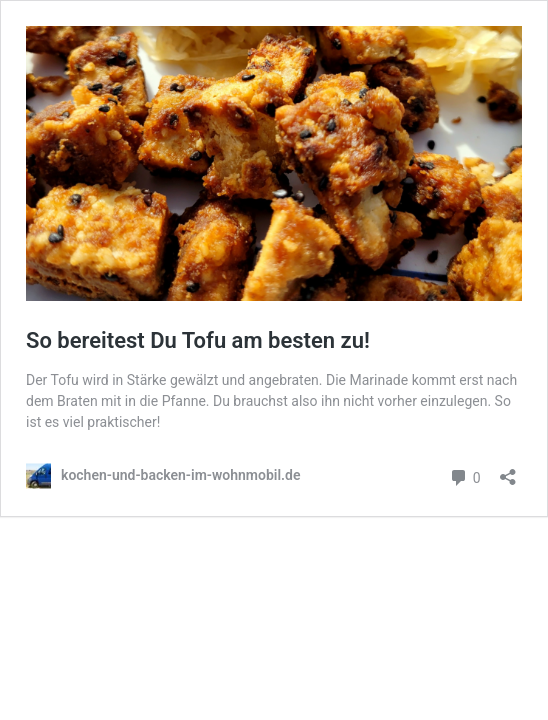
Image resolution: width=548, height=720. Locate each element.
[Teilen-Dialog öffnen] (508, 470)
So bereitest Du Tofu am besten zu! (198, 340)
